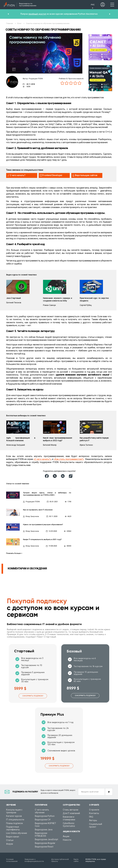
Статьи (10, 840)
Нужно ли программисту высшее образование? (43, 525)
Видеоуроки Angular (45, 843)
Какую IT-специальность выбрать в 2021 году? (42, 539)
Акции (66, 836)
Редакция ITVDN (33, 502)
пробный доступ (37, 14)
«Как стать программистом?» (69, 459)
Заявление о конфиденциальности (34, 860)
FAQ (91, 817)
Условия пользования (12, 860)
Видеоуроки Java (44, 830)
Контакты (94, 813)
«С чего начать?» (42, 459)
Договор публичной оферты (60, 860)
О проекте (94, 810)
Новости (67, 840)
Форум (10, 844)
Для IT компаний (71, 813)
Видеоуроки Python (45, 816)
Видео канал (13, 837)
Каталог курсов (14, 816)
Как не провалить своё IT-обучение (38, 510)
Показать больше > (14, 553)
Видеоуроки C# (43, 820)
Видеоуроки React (44, 847)
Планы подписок (15, 823)
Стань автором (71, 810)
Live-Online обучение (17, 833)
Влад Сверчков (32, 516)
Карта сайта (76, 860)
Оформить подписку (33, 696)
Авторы (93, 820)
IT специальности (15, 820)
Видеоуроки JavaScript (46, 839)
